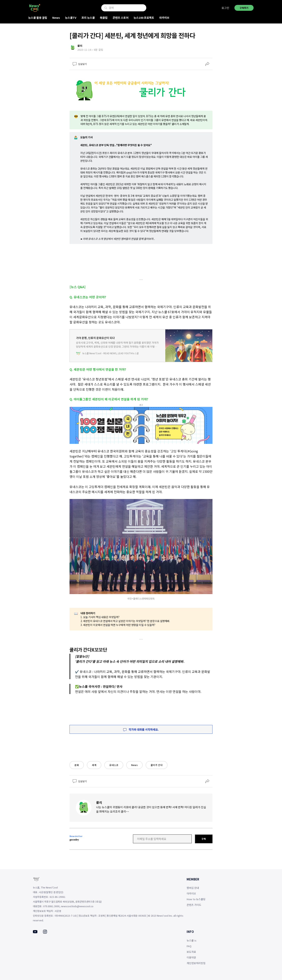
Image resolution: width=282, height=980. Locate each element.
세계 (94, 765)
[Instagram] (45, 932)
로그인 (225, 8)
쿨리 (99, 802)
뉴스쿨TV (71, 18)
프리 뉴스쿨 (88, 18)
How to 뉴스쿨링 (196, 899)
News (56, 18)
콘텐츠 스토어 (121, 18)
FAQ (189, 946)
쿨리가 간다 (157, 765)
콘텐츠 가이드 (194, 905)
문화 (77, 765)
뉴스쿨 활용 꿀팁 (38, 18)
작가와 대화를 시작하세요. (141, 729)
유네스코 (114, 765)
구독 (204, 839)
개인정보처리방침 (196, 963)
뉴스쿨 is (192, 940)
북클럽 (104, 18)
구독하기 (244, 8)
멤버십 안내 (193, 888)
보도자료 (191, 952)
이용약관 (191, 957)
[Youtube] (35, 932)
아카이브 (164, 18)
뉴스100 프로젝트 (144, 18)
